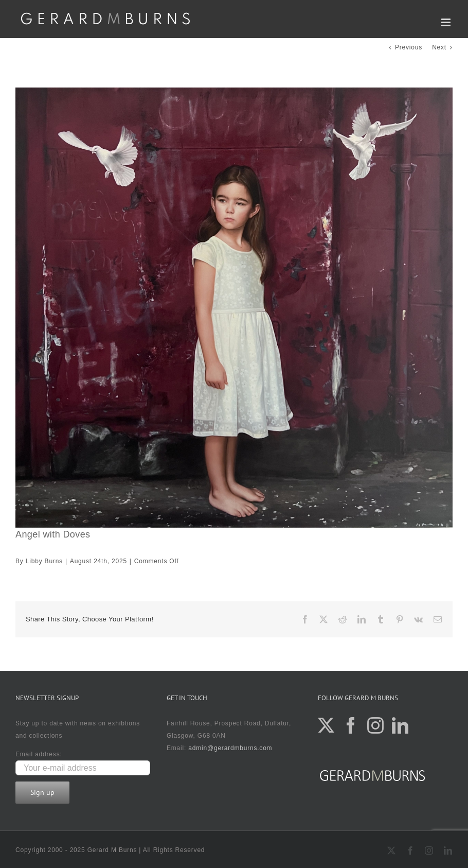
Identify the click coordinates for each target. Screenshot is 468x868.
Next (439, 47)
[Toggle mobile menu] (447, 22)
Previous (409, 47)
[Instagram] (376, 725)
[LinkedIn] (400, 725)
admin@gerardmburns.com (230, 748)
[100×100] (234, 308)
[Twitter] (326, 725)
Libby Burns (44, 561)
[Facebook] (351, 725)
